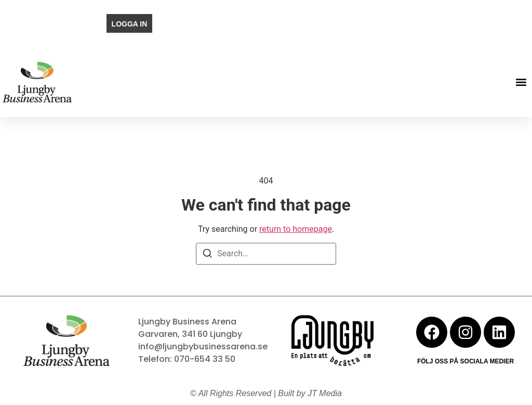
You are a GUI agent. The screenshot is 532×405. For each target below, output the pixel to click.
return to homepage (296, 229)
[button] (521, 82)
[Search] (207, 255)
